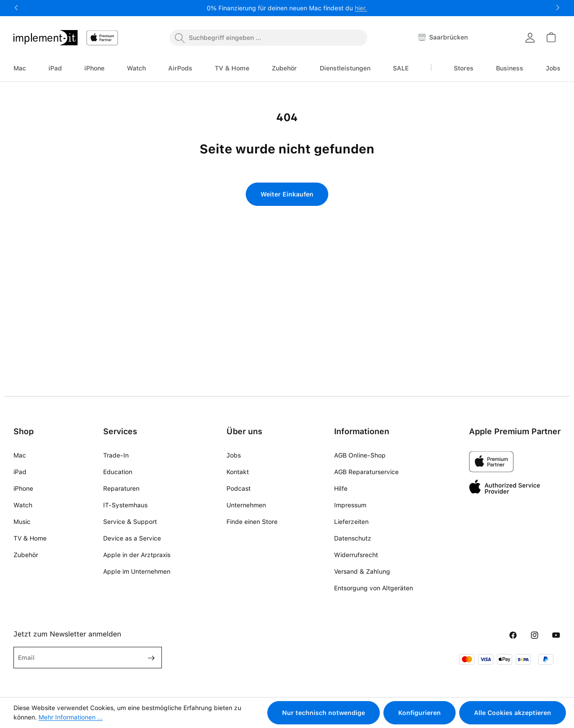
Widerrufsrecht (356, 555)
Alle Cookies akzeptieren (513, 713)
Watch (23, 505)
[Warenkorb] (551, 37)
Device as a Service (132, 538)
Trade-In (116, 455)
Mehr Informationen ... (71, 717)
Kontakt (238, 472)
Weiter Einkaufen (287, 194)
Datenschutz (353, 538)
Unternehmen (246, 505)
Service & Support (130, 522)
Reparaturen (121, 488)
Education (118, 472)
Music (22, 522)
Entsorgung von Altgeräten (374, 588)
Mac (20, 455)
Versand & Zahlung (362, 571)
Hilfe (341, 488)
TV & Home (30, 538)
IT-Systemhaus (125, 505)
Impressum (350, 505)
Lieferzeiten (351, 522)
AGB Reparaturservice (366, 472)
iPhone (23, 488)
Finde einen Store (252, 522)
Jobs (234, 455)
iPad (20, 472)
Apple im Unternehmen (137, 571)
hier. (361, 8)
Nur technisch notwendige (324, 713)
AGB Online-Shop (360, 455)
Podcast (239, 488)
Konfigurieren (420, 713)
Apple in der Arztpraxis (137, 555)
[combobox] (268, 38)
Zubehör (26, 555)
